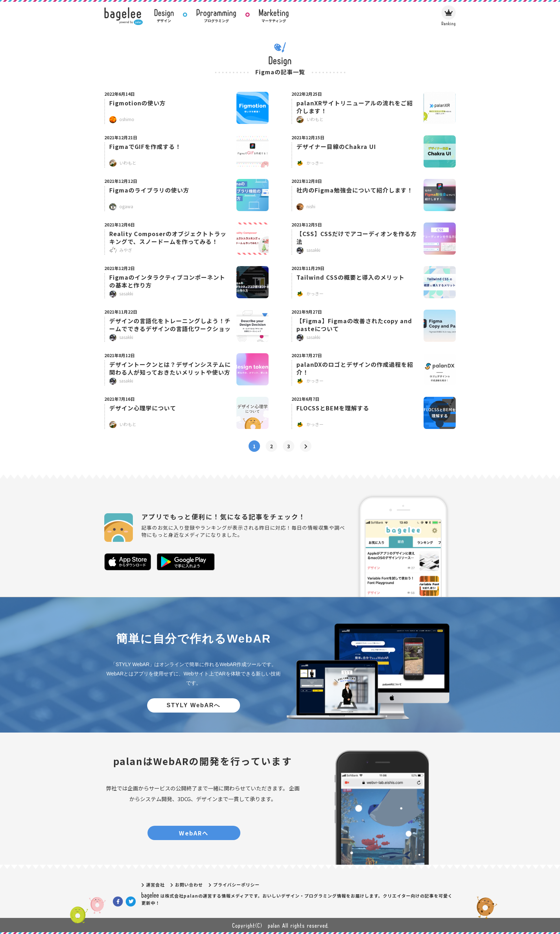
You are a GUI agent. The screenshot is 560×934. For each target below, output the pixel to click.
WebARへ (194, 833)
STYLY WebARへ (194, 705)
